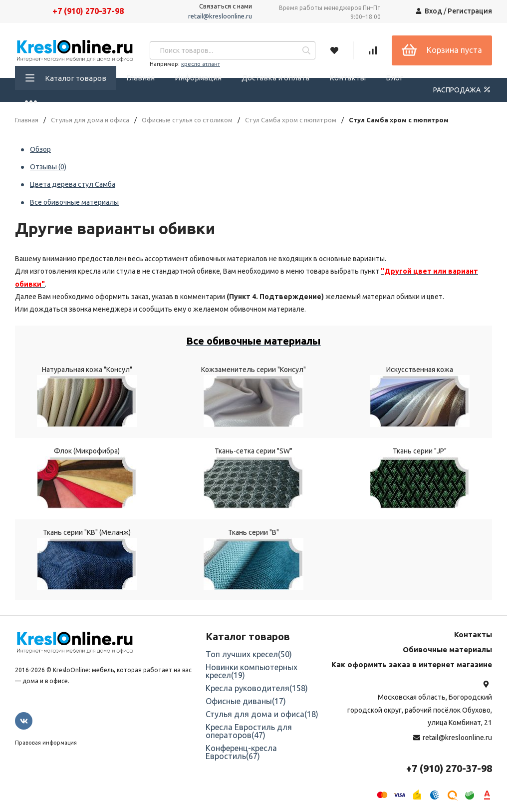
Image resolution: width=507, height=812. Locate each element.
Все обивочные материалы (74, 202)
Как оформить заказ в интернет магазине (412, 664)
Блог (394, 78)
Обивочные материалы (447, 649)
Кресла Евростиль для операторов (249, 731)
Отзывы (48, 167)
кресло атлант (201, 64)
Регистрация (470, 11)
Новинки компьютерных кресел (252, 671)
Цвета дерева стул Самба (73, 184)
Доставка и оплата (275, 78)
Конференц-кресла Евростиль (241, 752)
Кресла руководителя (257, 688)
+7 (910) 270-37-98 (88, 11)
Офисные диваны (246, 701)
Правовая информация (46, 743)
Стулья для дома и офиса (90, 120)
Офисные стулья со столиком (187, 120)
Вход (433, 11)
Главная (140, 78)
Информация (198, 78)
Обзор (40, 149)
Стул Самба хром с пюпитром (291, 120)
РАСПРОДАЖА (463, 89)
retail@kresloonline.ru (220, 16)
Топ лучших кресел (249, 654)
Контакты (348, 78)
